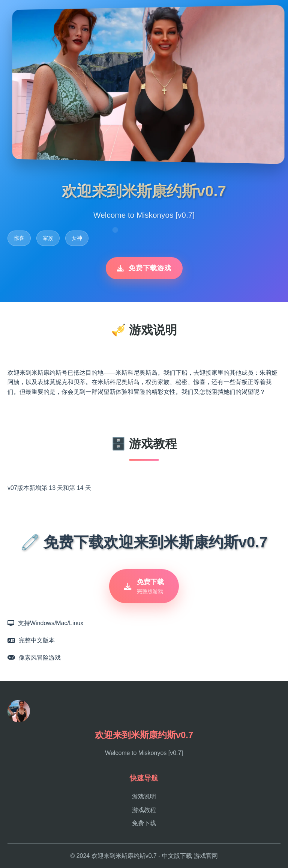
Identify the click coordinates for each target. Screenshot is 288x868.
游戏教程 (144, 810)
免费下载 (144, 823)
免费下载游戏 (144, 268)
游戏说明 (144, 796)
